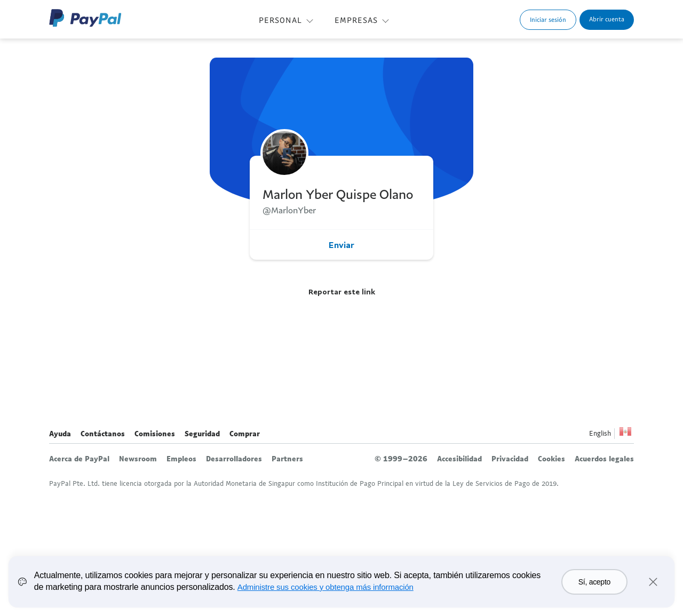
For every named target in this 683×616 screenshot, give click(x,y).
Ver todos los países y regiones (625, 434)
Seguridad (202, 434)
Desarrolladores (234, 459)
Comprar (245, 434)
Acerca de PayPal (79, 459)
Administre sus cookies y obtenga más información (325, 587)
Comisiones (155, 434)
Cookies (551, 459)
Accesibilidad (459, 459)
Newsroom (138, 459)
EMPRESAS (356, 20)
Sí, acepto (594, 582)
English (600, 433)
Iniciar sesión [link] (548, 19)
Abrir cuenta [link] (607, 19)
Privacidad (510, 459)
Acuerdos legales (604, 459)
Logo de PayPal (85, 18)
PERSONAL (280, 20)
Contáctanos (103, 434)
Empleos (181, 459)
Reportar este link (342, 291)
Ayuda (60, 434)
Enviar (341, 245)
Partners (287, 459)
